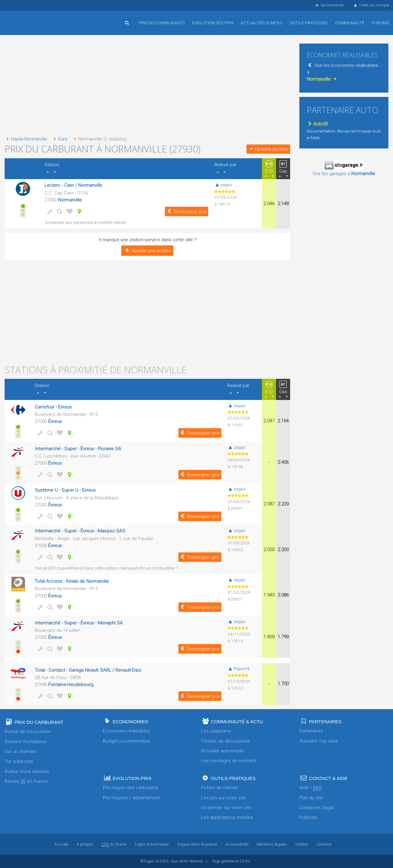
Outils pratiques (309, 23)
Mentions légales (272, 844)
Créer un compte (371, 5)
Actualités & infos (261, 23)
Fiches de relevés (220, 788)
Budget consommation (127, 741)
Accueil (25, 18)
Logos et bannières (152, 844)
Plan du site (311, 798)
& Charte (114, 844)
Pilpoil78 (238, 669)
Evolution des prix (213, 23)
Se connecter (329, 5)
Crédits (302, 844)
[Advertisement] (147, 86)
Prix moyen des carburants (131, 788)
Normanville (70, 200)
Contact (324, 844)
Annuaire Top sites (319, 741)
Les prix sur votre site (224, 798)
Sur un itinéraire (21, 751)
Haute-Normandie (26, 139)
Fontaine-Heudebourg (71, 685)
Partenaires (311, 731)
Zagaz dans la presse (197, 844)
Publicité (308, 817)
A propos (85, 844)
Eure (59, 139)
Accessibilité (237, 844)
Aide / (311, 788)
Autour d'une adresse (27, 771)
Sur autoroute (19, 761)
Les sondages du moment (229, 761)
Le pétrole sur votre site (226, 808)
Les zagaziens (216, 731)
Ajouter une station (147, 251)
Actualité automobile (223, 751)
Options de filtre (268, 149)
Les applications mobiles (227, 817)
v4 (157, 861)
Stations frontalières (26, 742)
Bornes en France (26, 781)
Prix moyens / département (131, 798)
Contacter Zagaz (317, 808)
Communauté (350, 23)
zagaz (223, 185)
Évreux (55, 421)
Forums (381, 23)
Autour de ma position (28, 732)
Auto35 (317, 124)
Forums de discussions (225, 741)
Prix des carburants (162, 23)
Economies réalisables (126, 731)
